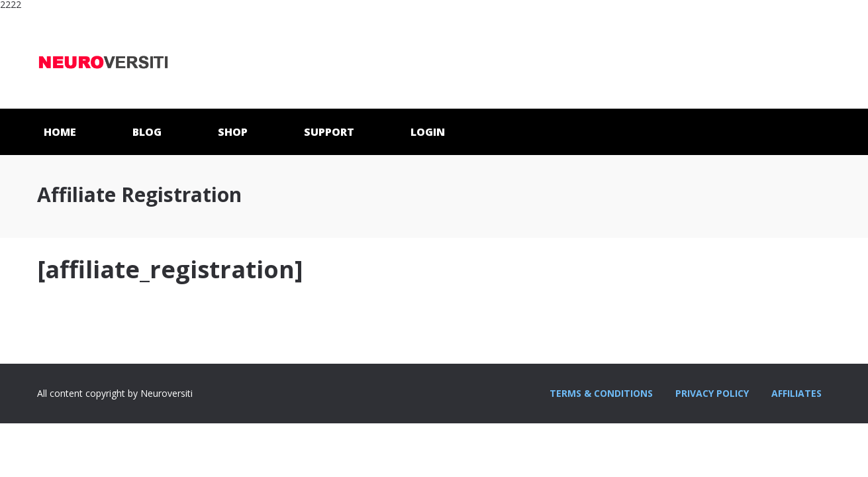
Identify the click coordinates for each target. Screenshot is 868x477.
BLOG (147, 132)
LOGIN (428, 132)
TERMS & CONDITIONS (601, 393)
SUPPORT (329, 132)
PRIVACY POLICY (712, 393)
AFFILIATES (796, 393)
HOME (60, 132)
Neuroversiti (103, 59)
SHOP (233, 132)
